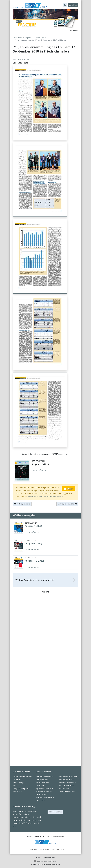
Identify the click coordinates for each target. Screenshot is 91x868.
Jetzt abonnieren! (55, 812)
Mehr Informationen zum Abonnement (46, 496)
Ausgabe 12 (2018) (40, 38)
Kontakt (33, 849)
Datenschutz (58, 849)
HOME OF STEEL (67, 780)
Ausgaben (28, 38)
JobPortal (18, 791)
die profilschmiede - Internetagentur (47, 864)
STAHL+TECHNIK (67, 785)
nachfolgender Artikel (67, 504)
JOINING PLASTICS (45, 789)
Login (68, 489)
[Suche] (65, 5)
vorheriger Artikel (22, 504)
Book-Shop (19, 783)
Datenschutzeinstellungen (47, 861)
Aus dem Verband (21, 59)
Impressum (44, 849)
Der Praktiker (18, 38)
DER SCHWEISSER (68, 783)
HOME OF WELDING (69, 777)
